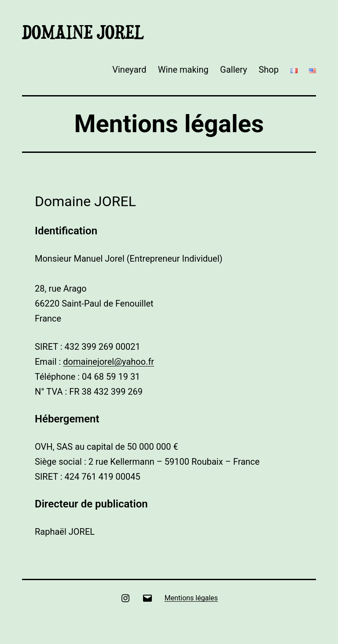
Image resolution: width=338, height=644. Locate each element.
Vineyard (129, 70)
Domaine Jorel (83, 32)
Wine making (183, 70)
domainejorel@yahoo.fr (108, 362)
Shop (269, 70)
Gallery (233, 70)
